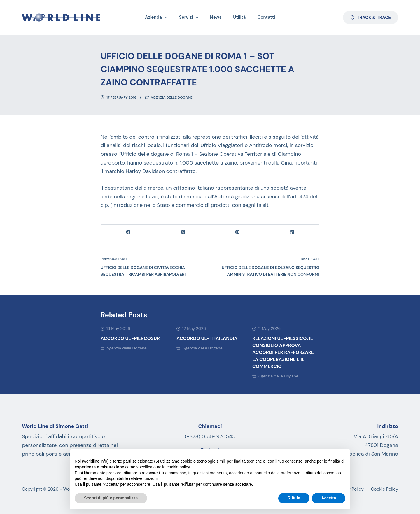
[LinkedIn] (292, 232)
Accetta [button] (329, 498)
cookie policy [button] (178, 467)
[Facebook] (128, 232)
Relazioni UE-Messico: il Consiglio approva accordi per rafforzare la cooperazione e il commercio (283, 352)
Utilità (239, 17)
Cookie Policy (385, 489)
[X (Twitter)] (183, 232)
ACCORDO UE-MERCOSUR (130, 338)
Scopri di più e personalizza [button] (111, 498)
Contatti (266, 17)
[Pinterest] (238, 232)
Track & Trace (371, 18)
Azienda (157, 18)
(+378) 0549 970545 (210, 436)
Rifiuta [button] (294, 498)
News (216, 17)
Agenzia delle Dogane (172, 98)
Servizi (190, 18)
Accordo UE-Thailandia (207, 338)
